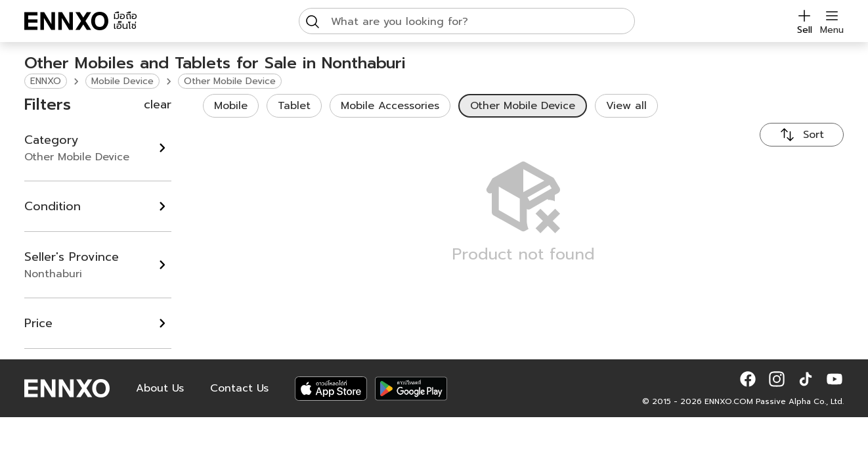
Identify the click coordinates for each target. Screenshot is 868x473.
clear (158, 104)
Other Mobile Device (230, 81)
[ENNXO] (66, 21)
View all (626, 106)
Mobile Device (122, 81)
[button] (748, 379)
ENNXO (46, 81)
